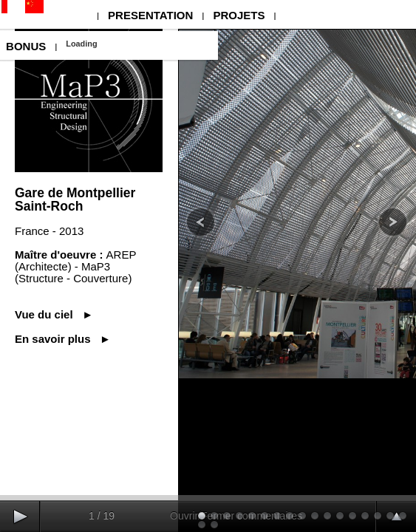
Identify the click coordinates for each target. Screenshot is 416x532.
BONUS (26, 46)
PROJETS (239, 15)
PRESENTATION (150, 15)
